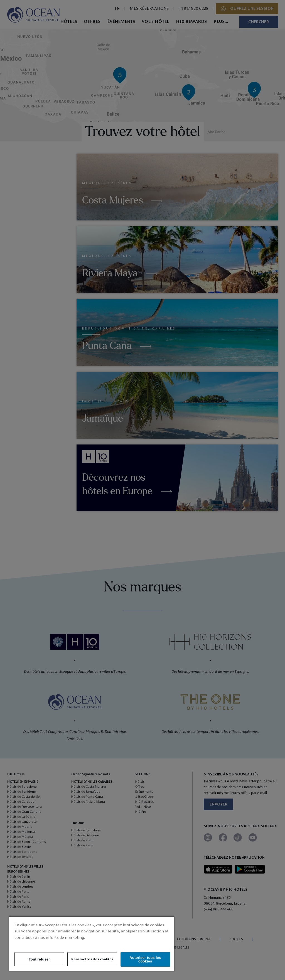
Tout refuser (39, 959)
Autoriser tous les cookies (145, 959)
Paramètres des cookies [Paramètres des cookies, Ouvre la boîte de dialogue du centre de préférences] (92, 959)
